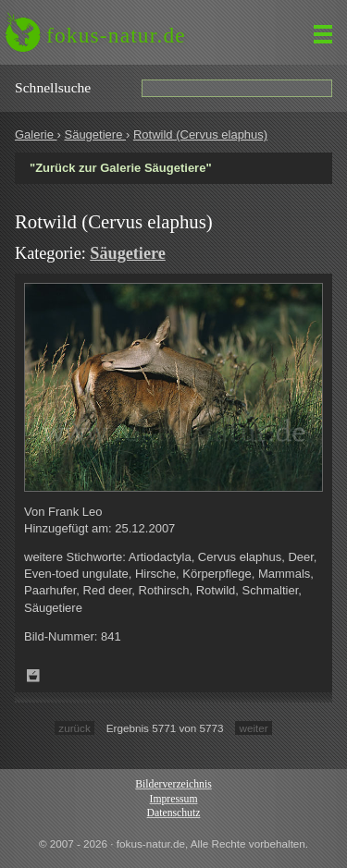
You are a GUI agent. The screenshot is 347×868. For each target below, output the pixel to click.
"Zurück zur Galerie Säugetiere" (121, 168)
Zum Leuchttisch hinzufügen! (33, 676)
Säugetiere (95, 134)
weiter (253, 728)
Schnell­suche (53, 87)
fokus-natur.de (116, 35)
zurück (74, 728)
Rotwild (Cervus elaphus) (200, 134)
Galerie (36, 134)
